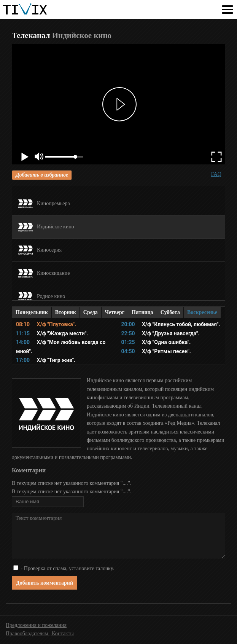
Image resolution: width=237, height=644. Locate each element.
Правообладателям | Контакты (40, 634)
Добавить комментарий (45, 583)
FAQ (216, 174)
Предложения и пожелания (36, 625)
